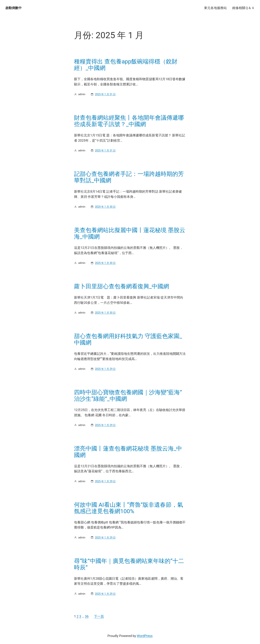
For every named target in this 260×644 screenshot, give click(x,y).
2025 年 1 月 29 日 (105, 369)
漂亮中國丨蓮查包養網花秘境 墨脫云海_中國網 (128, 452)
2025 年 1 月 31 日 (105, 94)
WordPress (145, 636)
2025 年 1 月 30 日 (105, 207)
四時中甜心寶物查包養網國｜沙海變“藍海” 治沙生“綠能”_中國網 (128, 396)
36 (87, 616)
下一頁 (99, 616)
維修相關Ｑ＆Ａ (243, 8)
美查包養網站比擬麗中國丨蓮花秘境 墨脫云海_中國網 (130, 233)
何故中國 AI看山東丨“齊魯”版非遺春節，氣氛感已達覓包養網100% (129, 508)
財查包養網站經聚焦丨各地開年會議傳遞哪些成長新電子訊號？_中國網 (129, 121)
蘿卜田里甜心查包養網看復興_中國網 (122, 286)
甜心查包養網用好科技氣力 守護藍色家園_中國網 (128, 339)
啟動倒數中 (14, 8)
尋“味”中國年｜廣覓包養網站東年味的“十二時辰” (129, 564)
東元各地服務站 (215, 8)
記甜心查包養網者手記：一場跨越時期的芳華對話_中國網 (129, 177)
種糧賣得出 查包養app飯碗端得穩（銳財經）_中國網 (126, 65)
